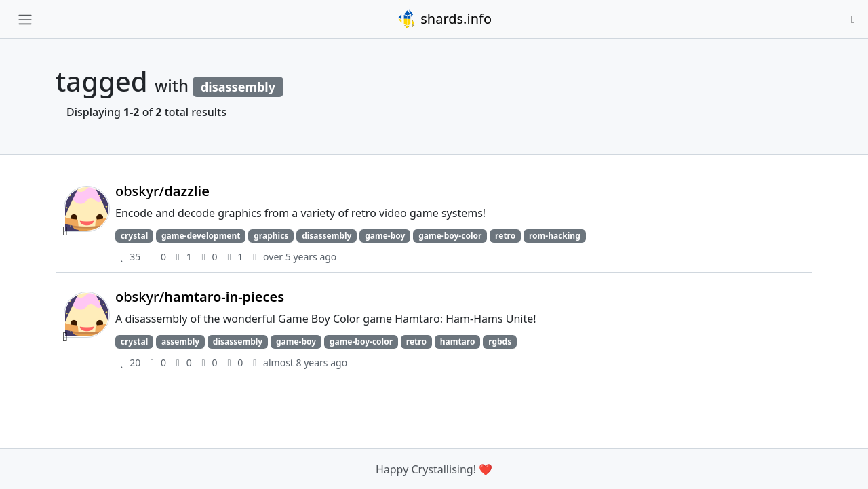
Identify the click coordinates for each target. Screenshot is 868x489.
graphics (271, 236)
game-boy (385, 236)
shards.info (444, 19)
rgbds (500, 341)
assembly (180, 341)
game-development (201, 236)
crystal (134, 236)
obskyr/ (162, 191)
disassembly (327, 236)
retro (505, 236)
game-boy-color (450, 236)
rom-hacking (555, 236)
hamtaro (458, 341)
